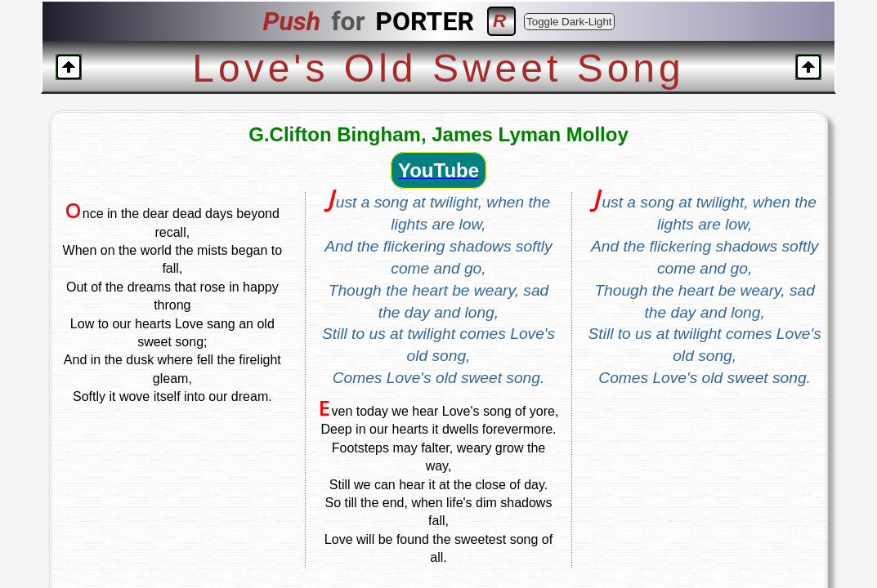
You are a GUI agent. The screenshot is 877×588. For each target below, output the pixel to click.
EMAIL (623, 539)
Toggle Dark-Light (569, 22)
